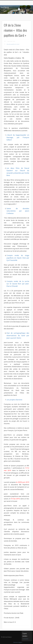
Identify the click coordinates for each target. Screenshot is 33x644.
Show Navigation (27, 16)
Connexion (25, 639)
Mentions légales (18, 642)
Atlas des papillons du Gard (13, 44)
